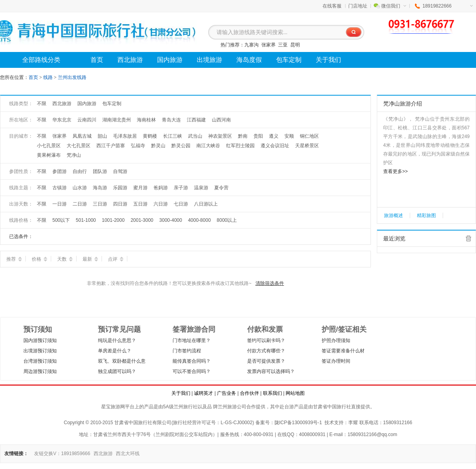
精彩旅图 (426, 215)
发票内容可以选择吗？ (271, 371)
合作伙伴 (250, 393)
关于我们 (181, 393)
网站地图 (295, 393)
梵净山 (74, 155)
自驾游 (120, 171)
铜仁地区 (309, 136)
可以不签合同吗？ (192, 371)
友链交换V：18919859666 (62, 454)
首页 (33, 77)
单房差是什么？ (115, 351)
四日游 (120, 204)
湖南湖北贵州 (117, 120)
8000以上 (227, 220)
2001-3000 (142, 220)
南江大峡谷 (208, 146)
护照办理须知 (336, 340)
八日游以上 (206, 204)
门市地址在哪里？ (192, 340)
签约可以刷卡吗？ (266, 340)
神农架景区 (220, 136)
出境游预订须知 (40, 351)
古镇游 (59, 188)
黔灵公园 (181, 146)
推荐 (14, 259)
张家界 (269, 45)
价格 (39, 259)
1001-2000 (113, 220)
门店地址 (358, 6)
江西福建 (196, 120)
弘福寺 (138, 146)
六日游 (161, 204)
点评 (116, 259)
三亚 (283, 45)
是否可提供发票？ (266, 361)
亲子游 (181, 188)
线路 (49, 77)
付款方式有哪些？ (266, 351)
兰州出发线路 (72, 77)
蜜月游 (140, 188)
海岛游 (100, 188)
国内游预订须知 (40, 340)
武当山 (195, 136)
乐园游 (120, 188)
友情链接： (16, 454)
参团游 (59, 171)
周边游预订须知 (40, 371)
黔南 (243, 136)
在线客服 (332, 6)
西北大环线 (128, 454)
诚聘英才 (203, 393)
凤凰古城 (82, 136)
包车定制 (112, 104)
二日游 (80, 204)
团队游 (100, 171)
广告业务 (226, 393)
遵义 (274, 136)
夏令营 (221, 188)
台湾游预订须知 (40, 361)
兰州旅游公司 (232, 407)
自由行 (80, 171)
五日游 (140, 204)
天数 (65, 259)
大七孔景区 (79, 146)
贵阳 (258, 136)
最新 (90, 259)
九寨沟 (251, 45)
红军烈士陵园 (240, 146)
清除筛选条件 (270, 283)
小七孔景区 (49, 146)
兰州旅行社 (186, 407)
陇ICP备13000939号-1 (298, 423)
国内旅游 (87, 104)
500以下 (61, 220)
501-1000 (86, 220)
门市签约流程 (187, 351)
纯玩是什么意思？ (117, 340)
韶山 (102, 136)
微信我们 (394, 6)
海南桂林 (146, 120)
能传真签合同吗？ (192, 361)
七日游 (181, 204)
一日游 (59, 204)
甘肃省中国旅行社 (332, 407)
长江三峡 (173, 136)
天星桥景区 (307, 146)
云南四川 (87, 120)
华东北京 (62, 120)
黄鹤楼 (150, 136)
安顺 (289, 136)
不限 (42, 104)
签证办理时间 (336, 361)
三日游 (100, 204)
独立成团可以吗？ (117, 371)
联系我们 (273, 393)
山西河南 (221, 120)
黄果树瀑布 (49, 155)
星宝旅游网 (113, 407)
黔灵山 (158, 146)
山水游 (80, 188)
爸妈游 (161, 188)
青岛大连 (171, 120)
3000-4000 (171, 220)
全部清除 (468, 238)
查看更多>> (395, 171)
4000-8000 (199, 220)
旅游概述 (393, 215)
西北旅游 (62, 104)
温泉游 (201, 188)
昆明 (295, 45)
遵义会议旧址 (275, 146)
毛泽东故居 (125, 136)
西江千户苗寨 (111, 146)
